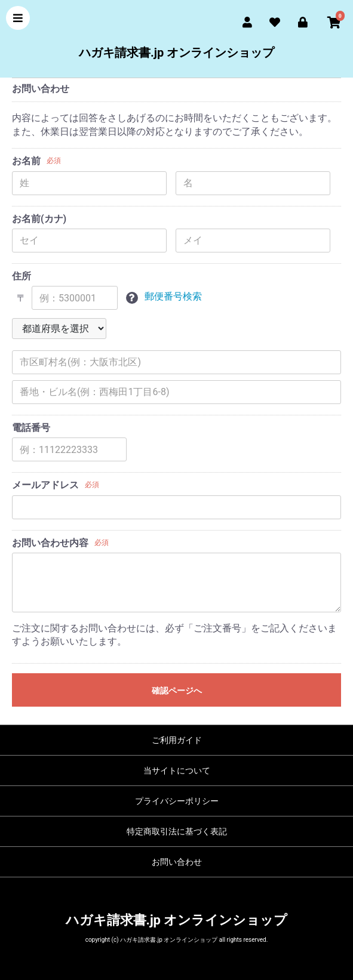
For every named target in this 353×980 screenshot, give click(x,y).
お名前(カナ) (39, 219)
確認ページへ (177, 691)
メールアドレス (45, 485)
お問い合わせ (177, 862)
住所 (22, 276)
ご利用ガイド (177, 740)
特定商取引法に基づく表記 (177, 831)
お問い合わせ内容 (50, 543)
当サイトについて (177, 771)
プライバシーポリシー (177, 801)
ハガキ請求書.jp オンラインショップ (177, 53)
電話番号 (31, 428)
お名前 (26, 161)
